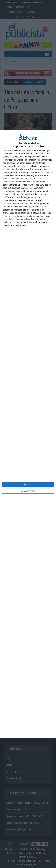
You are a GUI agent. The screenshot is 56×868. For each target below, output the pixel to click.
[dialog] (28, 434)
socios (30, 150)
